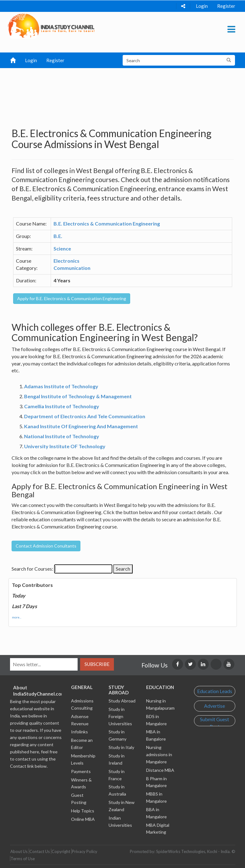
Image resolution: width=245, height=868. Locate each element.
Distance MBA (160, 770)
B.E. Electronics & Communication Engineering (107, 223)
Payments (81, 771)
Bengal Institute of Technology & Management (78, 396)
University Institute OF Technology (65, 446)
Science (62, 248)
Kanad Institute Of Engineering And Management (81, 426)
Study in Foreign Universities (120, 716)
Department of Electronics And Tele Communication (85, 416)
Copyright (61, 851)
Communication (72, 268)
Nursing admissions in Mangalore (159, 754)
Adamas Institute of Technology (61, 386)
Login (202, 6)
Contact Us (40, 851)
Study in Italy (121, 747)
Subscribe (97, 664)
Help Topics (83, 811)
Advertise (214, 706)
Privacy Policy (85, 851)
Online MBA (83, 819)
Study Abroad (122, 701)
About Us (19, 851)
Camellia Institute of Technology (62, 406)
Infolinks (79, 732)
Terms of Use (23, 859)
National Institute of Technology (62, 436)
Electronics (66, 261)
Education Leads (215, 691)
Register (226, 6)
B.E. (58, 236)
